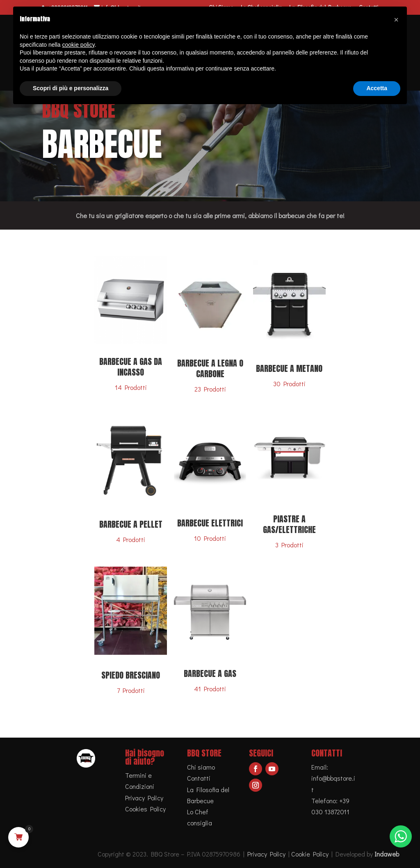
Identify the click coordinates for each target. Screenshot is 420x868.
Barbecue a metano (289, 368)
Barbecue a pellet (131, 524)
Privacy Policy (144, 798)
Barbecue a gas (210, 673)
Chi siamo (201, 767)
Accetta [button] (377, 88)
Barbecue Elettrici (210, 523)
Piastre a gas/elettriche (289, 524)
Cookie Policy (310, 854)
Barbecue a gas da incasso (131, 367)
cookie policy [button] (79, 45)
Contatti (199, 778)
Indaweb (387, 854)
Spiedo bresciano (131, 675)
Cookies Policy (145, 809)
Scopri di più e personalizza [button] (71, 88)
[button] (396, 20)
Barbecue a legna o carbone (210, 368)
